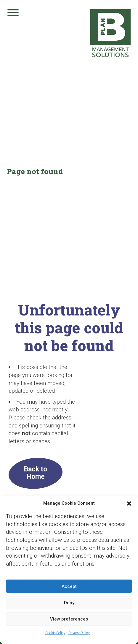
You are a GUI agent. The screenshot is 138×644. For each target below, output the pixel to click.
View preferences (69, 619)
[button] (129, 503)
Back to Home (36, 473)
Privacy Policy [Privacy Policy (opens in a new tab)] (79, 633)
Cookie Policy (55, 633)
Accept (69, 586)
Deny (69, 603)
